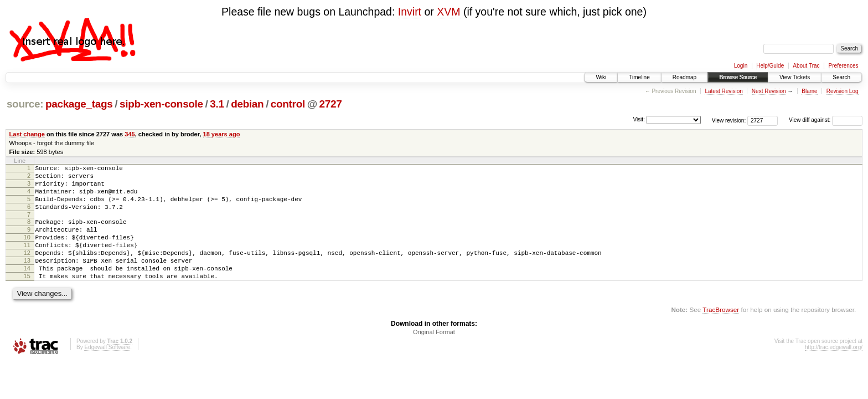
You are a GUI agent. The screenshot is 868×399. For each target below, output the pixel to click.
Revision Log (843, 91)
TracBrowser (721, 333)
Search (841, 77)
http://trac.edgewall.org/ (834, 370)
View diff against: (826, 120)
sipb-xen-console (161, 104)
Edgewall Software (107, 370)
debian (247, 104)
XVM (448, 12)
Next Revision (769, 91)
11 (27, 260)
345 (130, 134)
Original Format (434, 355)
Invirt (410, 12)
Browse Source (738, 77)
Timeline (639, 77)
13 (27, 279)
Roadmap (684, 77)
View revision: (729, 120)
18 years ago (222, 134)
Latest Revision (724, 91)
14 (27, 288)
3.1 (217, 104)
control (288, 104)
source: (25, 104)
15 (27, 298)
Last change (27, 134)
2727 (331, 104)
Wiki (601, 77)
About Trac (806, 66)
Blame (809, 91)
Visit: (639, 119)
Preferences (844, 66)
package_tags (79, 104)
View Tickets (795, 77)
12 (27, 269)
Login (741, 66)
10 (27, 250)
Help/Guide (770, 66)
